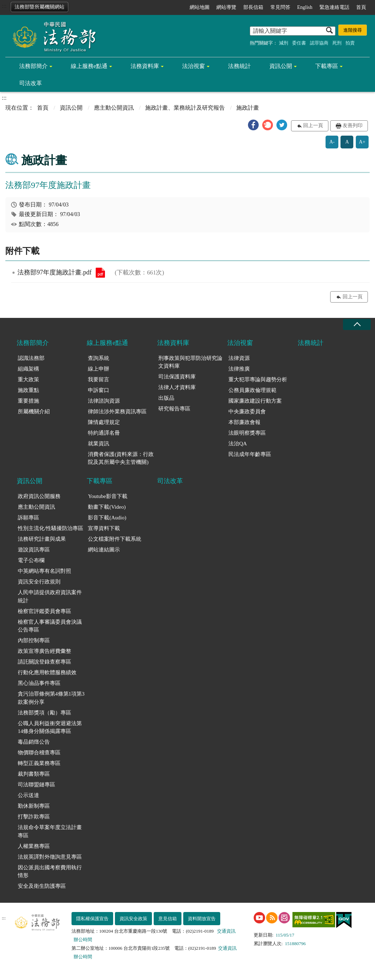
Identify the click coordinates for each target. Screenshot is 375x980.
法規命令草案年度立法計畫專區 (50, 831)
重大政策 (28, 379)
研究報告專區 (174, 409)
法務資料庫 (145, 66)
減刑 (284, 43)
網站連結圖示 (104, 550)
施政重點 (28, 390)
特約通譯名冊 (104, 433)
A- (332, 142)
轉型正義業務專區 (39, 763)
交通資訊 (226, 931)
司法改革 (31, 83)
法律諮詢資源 (104, 401)
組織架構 (28, 369)
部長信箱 (253, 7)
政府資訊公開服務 (39, 496)
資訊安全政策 (133, 919)
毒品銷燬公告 (34, 742)
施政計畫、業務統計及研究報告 (185, 108)
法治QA (238, 444)
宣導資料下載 (104, 528)
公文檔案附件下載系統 (115, 539)
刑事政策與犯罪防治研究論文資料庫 (190, 362)
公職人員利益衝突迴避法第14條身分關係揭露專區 (50, 727)
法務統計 (239, 66)
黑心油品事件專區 (39, 683)
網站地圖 (200, 7)
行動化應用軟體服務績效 (47, 672)
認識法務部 (31, 358)
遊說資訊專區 (34, 550)
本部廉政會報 (244, 422)
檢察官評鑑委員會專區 (44, 611)
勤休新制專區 (34, 806)
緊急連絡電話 (334, 7)
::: (4, 6)
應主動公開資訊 (114, 108)
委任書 (299, 43)
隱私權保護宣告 (92, 919)
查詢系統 (99, 358)
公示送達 (28, 795)
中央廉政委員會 (247, 412)
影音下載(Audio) (107, 518)
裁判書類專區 (34, 774)
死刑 (337, 43)
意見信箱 (168, 919)
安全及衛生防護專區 (42, 886)
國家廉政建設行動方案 (255, 401)
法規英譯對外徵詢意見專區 (50, 857)
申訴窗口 (99, 390)
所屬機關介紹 (34, 412)
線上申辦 (99, 369)
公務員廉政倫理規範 (252, 390)
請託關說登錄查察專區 (44, 662)
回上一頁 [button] (313, 125)
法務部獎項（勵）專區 (44, 713)
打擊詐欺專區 (34, 817)
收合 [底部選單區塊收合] (357, 324)
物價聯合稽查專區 (39, 753)
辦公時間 (83, 940)
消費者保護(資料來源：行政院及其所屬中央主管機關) (121, 458)
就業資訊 (99, 444)
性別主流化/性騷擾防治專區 (51, 528)
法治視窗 (194, 66)
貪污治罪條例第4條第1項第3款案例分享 (51, 698)
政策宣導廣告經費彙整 (44, 651)
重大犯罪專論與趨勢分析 (258, 379)
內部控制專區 (34, 640)
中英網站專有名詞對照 (44, 571)
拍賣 (350, 43)
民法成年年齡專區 (250, 454)
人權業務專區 (34, 846)
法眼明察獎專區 (247, 433)
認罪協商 (319, 43)
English (305, 7)
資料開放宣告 (202, 919)
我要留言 (99, 379)
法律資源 (239, 358)
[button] (253, 125)
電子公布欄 (31, 560)
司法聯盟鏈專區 (36, 785)
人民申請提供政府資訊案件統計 (50, 596)
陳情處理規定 (104, 422)
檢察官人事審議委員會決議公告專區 (50, 626)
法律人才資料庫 (177, 387)
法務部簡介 (33, 66)
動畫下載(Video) (107, 507)
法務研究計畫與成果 (42, 539)
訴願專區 (28, 518)
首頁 (361, 7)
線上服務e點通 (89, 66)
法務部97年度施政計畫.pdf (100, 273)
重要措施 (28, 401)
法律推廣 (239, 369)
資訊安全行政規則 (39, 582)
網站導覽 (226, 7)
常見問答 (280, 7)
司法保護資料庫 (177, 377)
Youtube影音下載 (107, 496)
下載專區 (327, 66)
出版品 (166, 398)
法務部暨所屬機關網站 (39, 7)
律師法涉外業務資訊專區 (117, 412)
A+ (362, 142)
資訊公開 (281, 66)
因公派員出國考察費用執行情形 (50, 872)
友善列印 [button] (353, 125)
